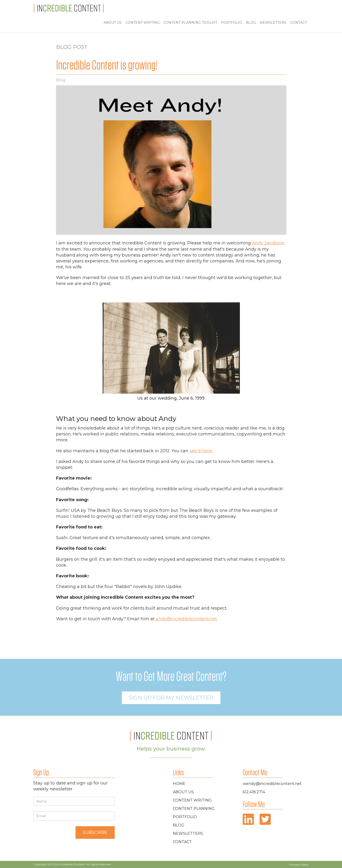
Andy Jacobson (268, 243)
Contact (299, 23)
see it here (201, 451)
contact (182, 842)
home (179, 784)
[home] (69, 8)
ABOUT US (113, 23)
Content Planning (194, 809)
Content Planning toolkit (190, 23)
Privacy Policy (299, 865)
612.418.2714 (254, 792)
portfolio (231, 23)
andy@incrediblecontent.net (186, 619)
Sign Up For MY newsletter (171, 698)
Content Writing (142, 23)
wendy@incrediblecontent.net (272, 784)
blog (251, 23)
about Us (183, 792)
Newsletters (273, 23)
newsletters (188, 833)
